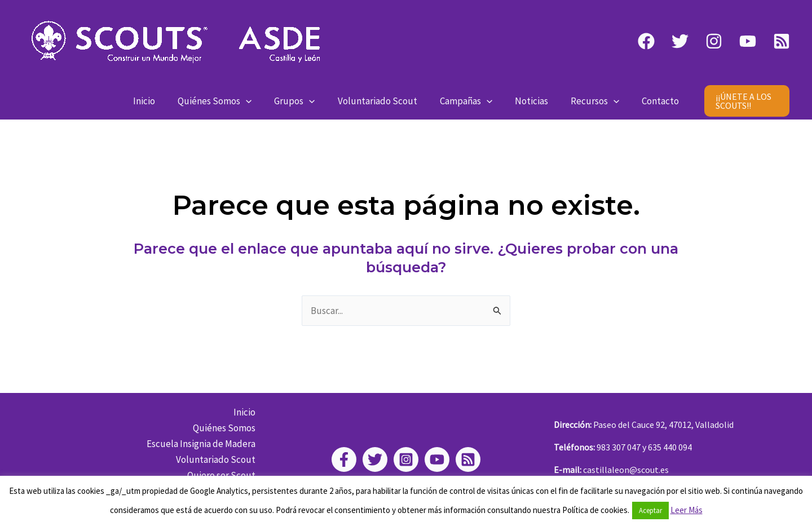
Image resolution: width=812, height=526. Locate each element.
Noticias (526, 101)
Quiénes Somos (223, 101)
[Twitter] (680, 41)
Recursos (586, 101)
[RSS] (782, 41)
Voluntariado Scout (379, 101)
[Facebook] (646, 41)
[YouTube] (748, 41)
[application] (254, 101)
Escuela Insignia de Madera (204, 444)
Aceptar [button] (650, 510)
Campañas (464, 101)
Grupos (299, 101)
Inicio (156, 101)
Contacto (648, 101)
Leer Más (687, 510)
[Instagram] (714, 41)
